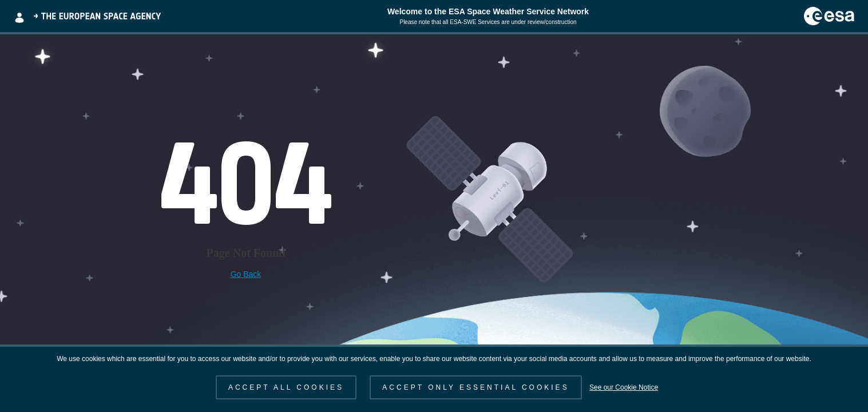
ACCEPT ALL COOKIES (286, 387)
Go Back (246, 274)
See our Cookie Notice (624, 387)
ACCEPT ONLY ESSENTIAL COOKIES (475, 387)
